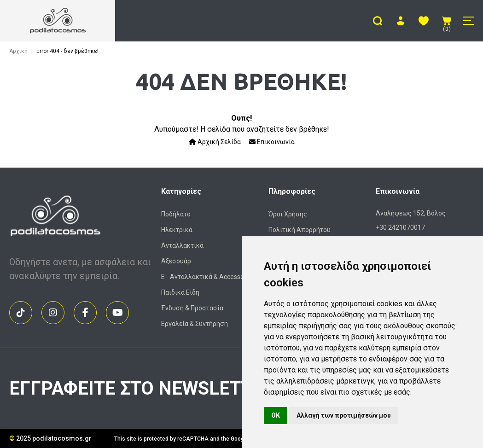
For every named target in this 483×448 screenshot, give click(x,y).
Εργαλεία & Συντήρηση (195, 324)
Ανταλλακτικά (182, 245)
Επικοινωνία (272, 142)
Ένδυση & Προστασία (192, 308)
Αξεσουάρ (176, 261)
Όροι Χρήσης (288, 214)
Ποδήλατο (176, 214)
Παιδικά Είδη (180, 292)
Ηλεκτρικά (177, 230)
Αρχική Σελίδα (215, 142)
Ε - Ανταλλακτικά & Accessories (208, 277)
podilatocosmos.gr (62, 438)
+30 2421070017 (400, 227)
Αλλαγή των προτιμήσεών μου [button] (344, 415)
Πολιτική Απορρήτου (300, 230)
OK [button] (276, 415)
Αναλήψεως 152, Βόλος (411, 213)
